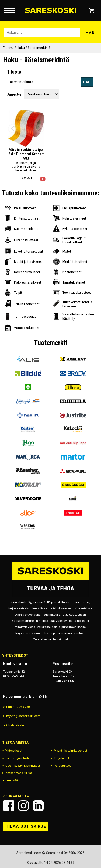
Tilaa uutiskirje (26, 826)
